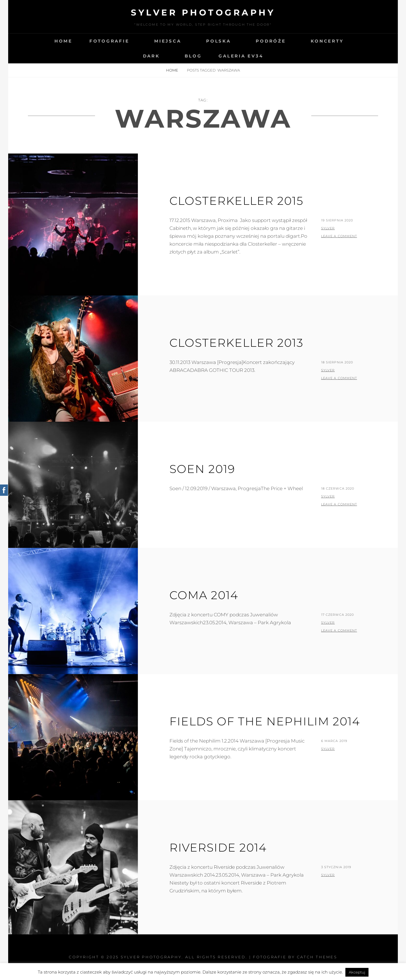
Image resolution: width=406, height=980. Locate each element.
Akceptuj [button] (357, 972)
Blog (193, 56)
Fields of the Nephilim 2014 (265, 721)
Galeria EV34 (241, 56)
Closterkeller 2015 (236, 201)
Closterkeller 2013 (236, 343)
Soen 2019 (202, 469)
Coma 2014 (204, 595)
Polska (219, 41)
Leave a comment (339, 236)
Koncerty (327, 41)
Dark (151, 56)
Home (63, 41)
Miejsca (168, 41)
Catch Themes (317, 957)
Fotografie (109, 41)
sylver (328, 228)
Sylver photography (203, 13)
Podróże (271, 41)
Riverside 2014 (218, 847)
